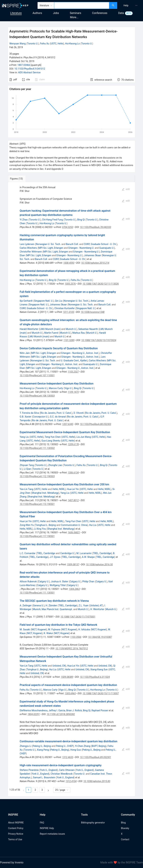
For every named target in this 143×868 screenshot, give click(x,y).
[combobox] (82, 5)
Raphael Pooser (100, 710)
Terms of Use (15, 839)
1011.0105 (69, 312)
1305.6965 (70, 693)
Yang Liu (24, 437)
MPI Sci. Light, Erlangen (51, 248)
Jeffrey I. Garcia (57, 710)
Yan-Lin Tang (26, 489)
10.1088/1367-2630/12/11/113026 (101, 284)
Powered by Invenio (12, 862)
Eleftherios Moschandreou (34, 710)
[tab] (19, 179)
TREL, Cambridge (46, 553)
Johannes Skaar (93, 255)
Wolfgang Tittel (58, 585)
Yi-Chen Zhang (83, 746)
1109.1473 (73, 392)
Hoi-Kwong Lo (72, 44)
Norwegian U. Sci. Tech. (48, 244)
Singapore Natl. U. (44, 301)
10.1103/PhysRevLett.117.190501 (37, 536)
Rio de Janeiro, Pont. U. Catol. (56, 413)
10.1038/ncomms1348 (93, 312)
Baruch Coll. (72, 244)
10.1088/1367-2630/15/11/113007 (101, 693)
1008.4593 (69, 263)
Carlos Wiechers (28, 248)
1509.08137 (73, 564)
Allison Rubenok (28, 582)
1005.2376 (70, 284)
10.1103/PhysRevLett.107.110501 (37, 375)
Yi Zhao (24, 220)
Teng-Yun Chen (53, 437)
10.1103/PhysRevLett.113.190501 (37, 504)
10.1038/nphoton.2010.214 (95, 263)
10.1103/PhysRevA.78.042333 (96, 227)
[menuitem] (126, 5)
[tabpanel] (71, 489)
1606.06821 (74, 533)
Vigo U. (68, 388)
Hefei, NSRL (59, 489)
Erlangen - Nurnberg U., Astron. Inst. (80, 353)
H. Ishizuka (84, 629)
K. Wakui (48, 633)
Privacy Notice (16, 834)
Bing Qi (81, 220)
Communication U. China (74, 525)
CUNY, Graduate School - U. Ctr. (100, 244)
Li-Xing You (40, 529)
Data (121, 13)
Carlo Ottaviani (67, 770)
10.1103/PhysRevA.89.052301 (96, 757)
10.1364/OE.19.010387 (100, 637)
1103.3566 (76, 637)
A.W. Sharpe (88, 557)
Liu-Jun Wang (84, 437)
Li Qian (27, 469)
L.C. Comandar (28, 553)
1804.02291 (34, 714)
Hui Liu (93, 525)
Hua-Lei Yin (73, 489)
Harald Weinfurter (29, 329)
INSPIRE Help (47, 828)
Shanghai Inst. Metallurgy (45, 493)
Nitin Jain (25, 353)
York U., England (49, 770)
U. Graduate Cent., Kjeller (74, 361)
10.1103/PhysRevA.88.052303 (96, 424)
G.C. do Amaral (58, 417)
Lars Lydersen (27, 244)
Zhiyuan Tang (27, 465)
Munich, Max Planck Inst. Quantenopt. (53, 609)
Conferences (100, 13)
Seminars (75, 13)
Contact (125, 839)
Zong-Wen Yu (27, 525)
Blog (123, 823)
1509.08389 (67, 677)
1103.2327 (73, 372)
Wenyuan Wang (17, 44)
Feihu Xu (45, 44)
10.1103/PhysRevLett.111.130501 (37, 593)
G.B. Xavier (25, 417)
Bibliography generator (93, 823)
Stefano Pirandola (29, 770)
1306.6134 (73, 473)
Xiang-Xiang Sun (99, 669)
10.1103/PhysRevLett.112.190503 (37, 476)
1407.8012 (73, 500)
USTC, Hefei (57, 44)
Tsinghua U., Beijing (45, 525)
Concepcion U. (40, 417)
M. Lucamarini (84, 553)
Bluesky (125, 828)
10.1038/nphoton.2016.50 (99, 564)
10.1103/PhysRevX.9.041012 (30, 69)
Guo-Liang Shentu (51, 441)
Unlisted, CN (59, 666)
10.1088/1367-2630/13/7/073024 (99, 340)
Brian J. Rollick (74, 710)
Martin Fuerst (51, 333)
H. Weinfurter (97, 609)
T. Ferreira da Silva (29, 413)
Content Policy (16, 828)
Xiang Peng (43, 750)
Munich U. (71, 329)
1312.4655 (68, 757)
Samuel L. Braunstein (44, 777)
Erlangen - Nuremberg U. (81, 248)
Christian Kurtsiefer (65, 308)
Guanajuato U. (107, 248)
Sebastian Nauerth (88, 329)
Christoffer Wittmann (31, 252)
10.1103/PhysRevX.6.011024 (95, 677)
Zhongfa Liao (55, 465)
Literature (16, 13)
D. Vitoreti (79, 413)
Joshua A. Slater (60, 582)
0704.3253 (68, 227)
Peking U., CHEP (65, 746)
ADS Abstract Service (29, 72)
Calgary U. (44, 582)
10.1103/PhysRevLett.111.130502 (37, 448)
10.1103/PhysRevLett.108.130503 (37, 396)
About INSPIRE (16, 823)
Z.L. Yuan (84, 605)
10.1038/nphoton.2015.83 (97, 781)
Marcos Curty (56, 388)
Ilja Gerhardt (26, 301)
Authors (37, 13)
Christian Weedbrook (62, 774)
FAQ (42, 823)
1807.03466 (24, 65)
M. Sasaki (25, 629)
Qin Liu (59, 301)
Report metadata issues (52, 834)
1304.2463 (74, 589)
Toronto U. (33, 44)
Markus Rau (79, 333)
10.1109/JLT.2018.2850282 (61, 714)
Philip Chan (88, 582)
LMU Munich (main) (50, 329)
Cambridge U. (67, 553)
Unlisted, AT (96, 605)
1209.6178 (73, 444)
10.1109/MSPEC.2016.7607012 (72, 649)
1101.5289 (69, 340)
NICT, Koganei (39, 629)
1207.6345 (68, 424)
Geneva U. (38, 605)
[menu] (131, 5)
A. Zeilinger (26, 605)
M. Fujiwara (54, 629)
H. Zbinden (51, 605)
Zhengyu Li (25, 746)
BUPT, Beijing (99, 746)
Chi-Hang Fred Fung (53, 220)
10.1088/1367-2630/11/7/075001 (78, 617)
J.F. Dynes (55, 557)
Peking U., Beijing (42, 746)
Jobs (56, 13)
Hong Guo (76, 750)
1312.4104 (71, 781)
